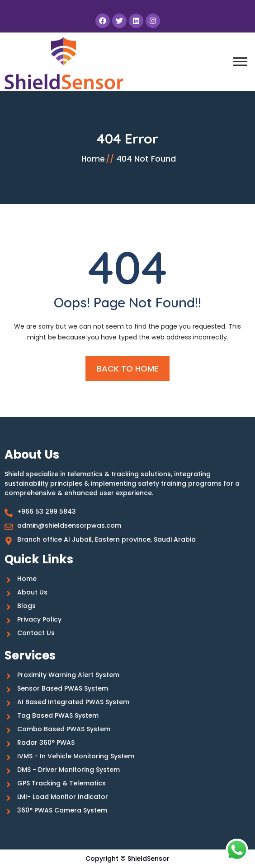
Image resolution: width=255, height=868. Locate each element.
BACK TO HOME (127, 369)
